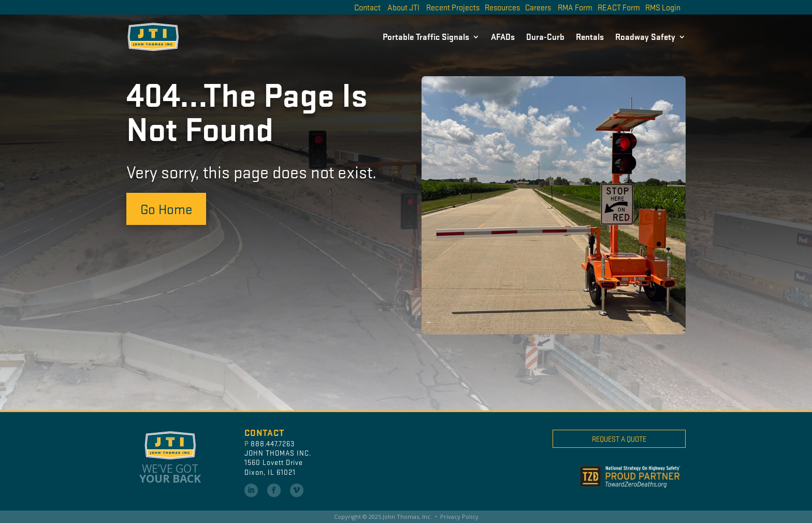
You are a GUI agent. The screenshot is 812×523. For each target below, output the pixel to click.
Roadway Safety (645, 37)
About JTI (403, 7)
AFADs (503, 37)
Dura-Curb (545, 37)
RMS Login (663, 7)
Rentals (590, 37)
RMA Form (575, 7)
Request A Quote (619, 439)
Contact (367, 7)
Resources (502, 7)
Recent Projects (453, 7)
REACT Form (619, 7)
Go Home (166, 208)
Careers (538, 7)
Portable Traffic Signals (426, 37)
